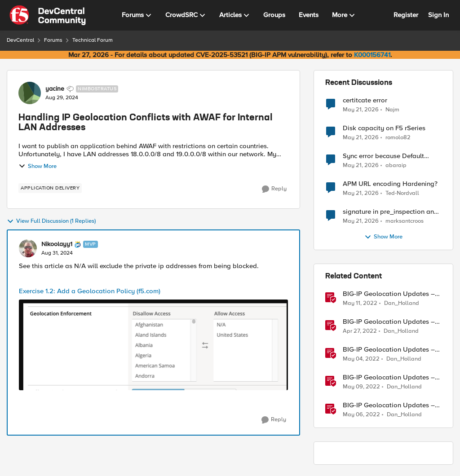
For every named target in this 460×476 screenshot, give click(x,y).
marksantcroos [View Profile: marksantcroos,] (405, 221)
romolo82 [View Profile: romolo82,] (398, 138)
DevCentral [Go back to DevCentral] (20, 40)
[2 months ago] (361, 110)
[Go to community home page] (48, 15)
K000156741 (372, 55)
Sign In (438, 15)
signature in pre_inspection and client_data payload (390, 212)
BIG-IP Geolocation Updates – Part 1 (389, 322)
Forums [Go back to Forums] (53, 40)
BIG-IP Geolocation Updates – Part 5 (389, 405)
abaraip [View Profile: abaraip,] (396, 165)
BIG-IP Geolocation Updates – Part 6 (389, 377)
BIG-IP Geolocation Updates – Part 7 (389, 294)
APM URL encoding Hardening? (390, 184)
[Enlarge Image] (153, 345)
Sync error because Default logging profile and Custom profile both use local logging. (388, 156)
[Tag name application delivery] (50, 188)
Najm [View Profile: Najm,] (392, 109)
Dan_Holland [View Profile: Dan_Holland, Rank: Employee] (402, 303)
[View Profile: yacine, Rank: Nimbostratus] (30, 93)
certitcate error (365, 100)
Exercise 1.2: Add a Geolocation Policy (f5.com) (90, 291)
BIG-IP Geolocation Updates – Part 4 (389, 350)
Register (406, 15)
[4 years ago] (360, 304)
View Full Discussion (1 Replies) (51, 221)
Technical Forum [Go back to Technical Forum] (93, 40)
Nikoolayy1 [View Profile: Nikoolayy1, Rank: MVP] (57, 244)
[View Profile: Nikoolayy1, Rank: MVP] (28, 248)
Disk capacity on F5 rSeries (384, 128)
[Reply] (274, 189)
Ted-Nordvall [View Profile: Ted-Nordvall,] (402, 193)
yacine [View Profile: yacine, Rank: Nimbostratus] (55, 89)
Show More (38, 166)
